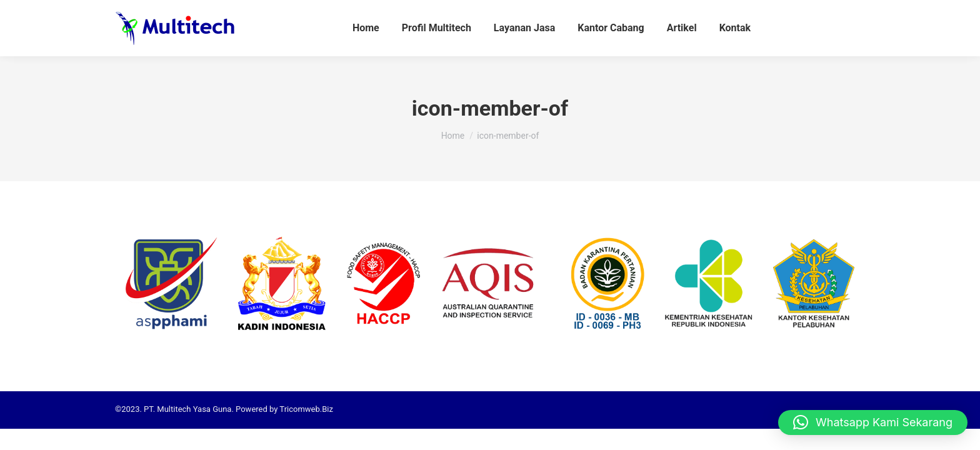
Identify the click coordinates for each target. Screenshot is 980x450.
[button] (873, 422)
